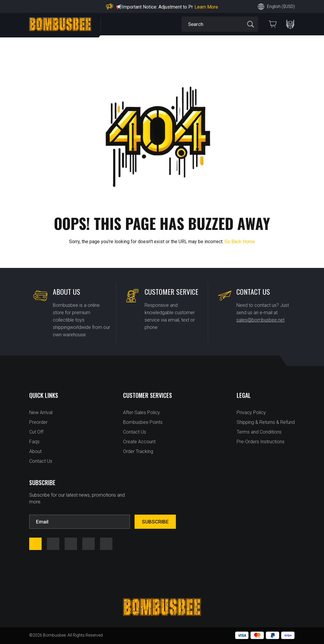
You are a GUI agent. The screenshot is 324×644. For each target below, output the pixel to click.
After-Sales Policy (141, 412)
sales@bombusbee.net (260, 320)
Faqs (34, 442)
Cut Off (36, 432)
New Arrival (41, 412)
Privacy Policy (251, 412)
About (35, 451)
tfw (106, 544)
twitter (89, 544)
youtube (71, 544)
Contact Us (41, 461)
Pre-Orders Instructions (261, 442)
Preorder (38, 422)
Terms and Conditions (259, 432)
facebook (35, 544)
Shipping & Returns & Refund (266, 422)
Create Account (139, 442)
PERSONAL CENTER (290, 24)
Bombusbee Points (143, 422)
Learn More (206, 7)
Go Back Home (240, 242)
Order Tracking (138, 451)
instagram (53, 544)
